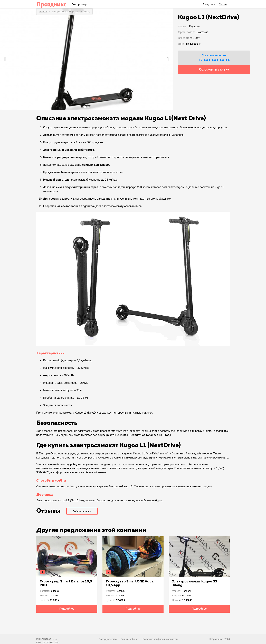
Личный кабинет (130, 639)
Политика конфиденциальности (160, 639)
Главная (43, 12)
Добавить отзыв (82, 511)
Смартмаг (202, 32)
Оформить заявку (214, 69)
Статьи (223, 4)
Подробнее (67, 609)
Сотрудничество (108, 639)
